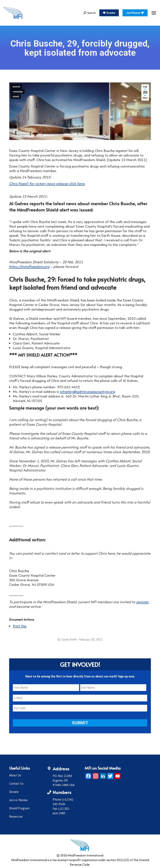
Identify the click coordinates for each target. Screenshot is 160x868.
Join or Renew (18, 799)
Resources (16, 816)
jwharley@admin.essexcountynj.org (87, 391)
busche (16, 87)
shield (16, 97)
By (67, 640)
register (142, 602)
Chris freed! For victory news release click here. (47, 184)
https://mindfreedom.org (29, 267)
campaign (18, 92)
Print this (20, 626)
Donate (14, 791)
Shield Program (19, 808)
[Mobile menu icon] (154, 13)
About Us (15, 775)
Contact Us (16, 783)
